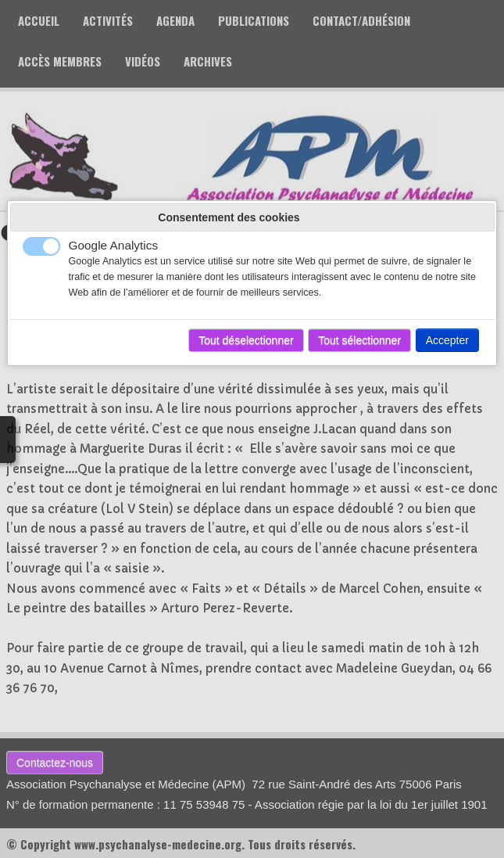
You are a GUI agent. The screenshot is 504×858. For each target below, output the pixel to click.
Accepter (447, 340)
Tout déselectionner (246, 340)
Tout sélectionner (359, 340)
